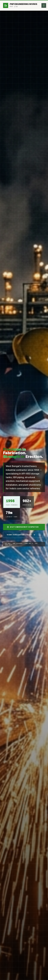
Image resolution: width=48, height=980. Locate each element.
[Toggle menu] (44, 5)
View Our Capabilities (21, 535)
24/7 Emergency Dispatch (23, 527)
